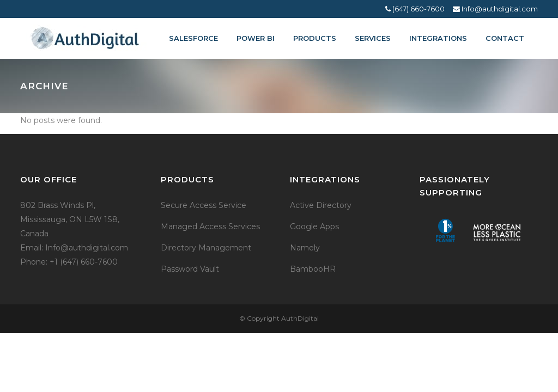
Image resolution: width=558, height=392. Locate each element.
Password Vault (190, 269)
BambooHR (313, 269)
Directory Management (206, 248)
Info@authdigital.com (495, 9)
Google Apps (314, 226)
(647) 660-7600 (415, 9)
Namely (305, 248)
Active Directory (321, 205)
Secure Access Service (204, 205)
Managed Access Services (210, 226)
